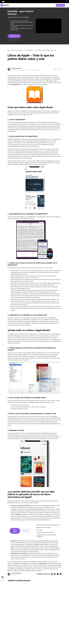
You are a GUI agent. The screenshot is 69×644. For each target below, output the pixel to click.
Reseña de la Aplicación (18, 50)
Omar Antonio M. (16, 68)
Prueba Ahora (60, 5)
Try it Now (15, 531)
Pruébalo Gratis (14, 36)
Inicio (9, 50)
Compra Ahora (14, 40)
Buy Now (26, 531)
